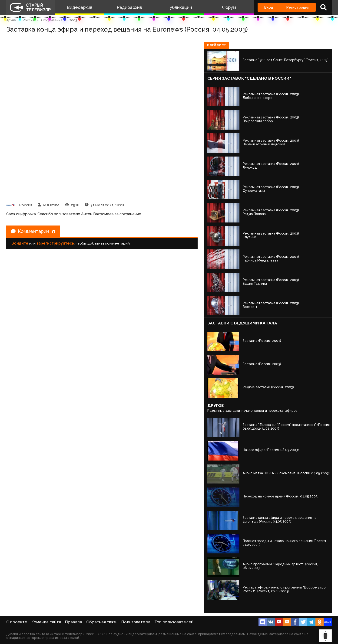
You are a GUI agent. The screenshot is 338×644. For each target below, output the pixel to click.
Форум (229, 7)
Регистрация (298, 7)
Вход (269, 7)
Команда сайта (46, 622)
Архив (11, 20)
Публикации (179, 7)
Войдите (20, 243)
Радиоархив (129, 7)
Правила (74, 622)
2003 (73, 20)
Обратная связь (102, 622)
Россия (28, 20)
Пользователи (136, 622)
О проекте (17, 622)
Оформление (52, 20)
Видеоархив (80, 7)
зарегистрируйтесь (55, 243)
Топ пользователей (174, 622)
